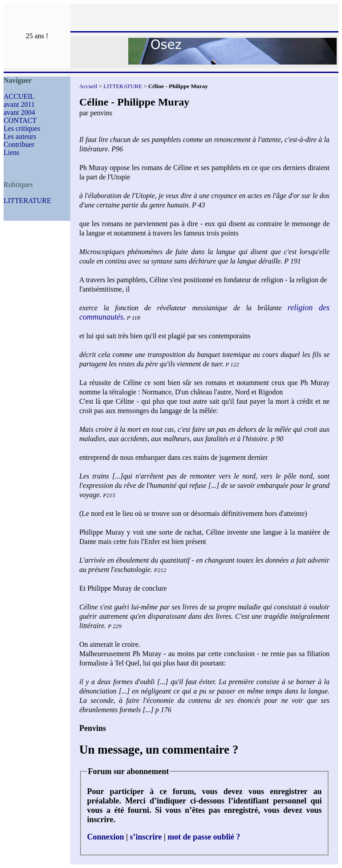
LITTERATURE (27, 201)
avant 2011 (19, 104)
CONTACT (20, 120)
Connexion (106, 837)
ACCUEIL (19, 96)
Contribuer (19, 144)
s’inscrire (146, 837)
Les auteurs (20, 136)
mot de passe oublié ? (204, 837)
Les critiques (22, 128)
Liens (12, 152)
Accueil (88, 86)
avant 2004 (19, 112)
